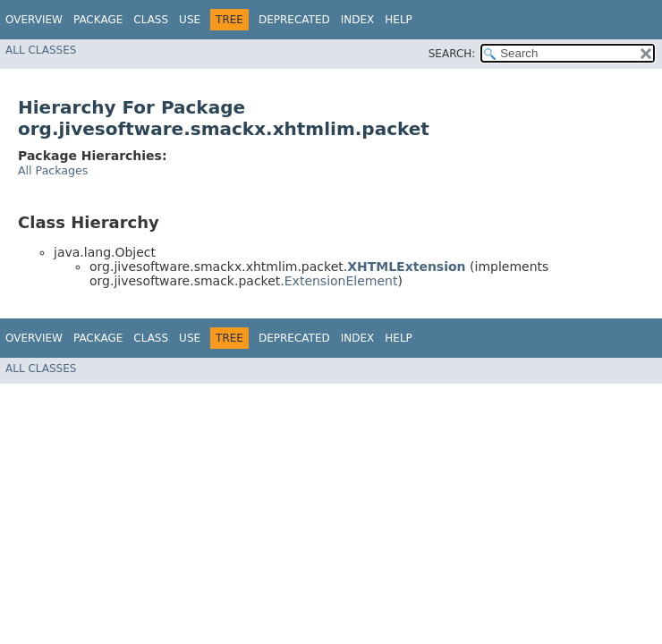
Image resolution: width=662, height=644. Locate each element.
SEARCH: (452, 54)
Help (399, 20)
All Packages (53, 170)
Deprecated (294, 20)
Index (358, 20)
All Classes (41, 50)
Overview (34, 20)
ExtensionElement (341, 281)
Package (98, 20)
